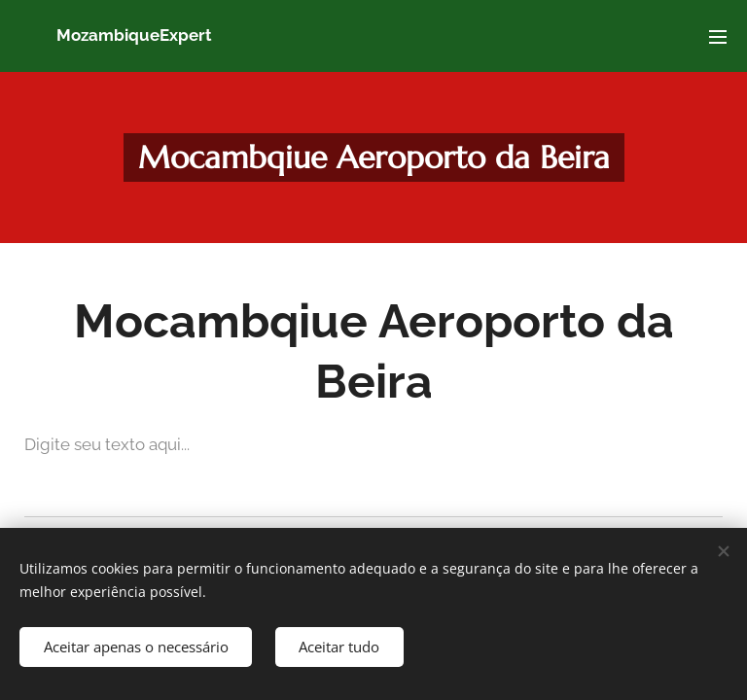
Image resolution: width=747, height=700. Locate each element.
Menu (718, 37)
